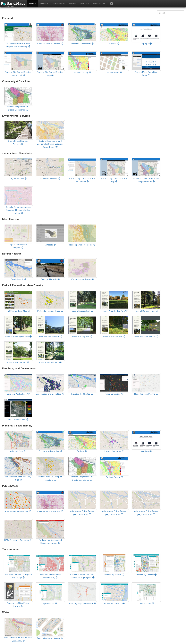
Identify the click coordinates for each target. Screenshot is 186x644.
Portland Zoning (82, 63)
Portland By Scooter (146, 565)
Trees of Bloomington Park (18, 327)
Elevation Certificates (82, 384)
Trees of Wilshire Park (50, 353)
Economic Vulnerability (82, 34)
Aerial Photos (59, 4)
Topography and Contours (82, 235)
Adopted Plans (18, 441)
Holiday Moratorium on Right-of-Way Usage (18, 566)
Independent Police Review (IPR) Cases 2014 (114, 503)
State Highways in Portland (82, 594)
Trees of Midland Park (114, 327)
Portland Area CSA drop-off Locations (50, 469)
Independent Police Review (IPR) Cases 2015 (146, 503)
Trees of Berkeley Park (146, 301)
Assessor (44, 4)
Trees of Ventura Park (18, 353)
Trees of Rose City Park (146, 327)
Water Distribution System (50, 628)
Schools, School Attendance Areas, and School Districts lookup (18, 200)
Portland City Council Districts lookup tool (18, 64)
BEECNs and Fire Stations (18, 502)
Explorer (114, 34)
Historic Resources (114, 441)
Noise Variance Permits (146, 384)
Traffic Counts (146, 594)
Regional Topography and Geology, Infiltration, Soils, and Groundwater (50, 134)
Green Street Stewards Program (18, 133)
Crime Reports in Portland (50, 34)
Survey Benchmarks (114, 594)
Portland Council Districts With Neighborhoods (146, 170)
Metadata (50, 235)
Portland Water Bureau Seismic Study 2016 (18, 630)
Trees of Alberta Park (82, 301)
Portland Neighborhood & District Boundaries (18, 99)
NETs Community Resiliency (18, 530)
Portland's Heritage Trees (50, 301)
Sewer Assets (99, 4)
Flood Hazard (18, 269)
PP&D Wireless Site (18, 410)
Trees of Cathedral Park (50, 327)
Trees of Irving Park (82, 327)
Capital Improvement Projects (18, 236)
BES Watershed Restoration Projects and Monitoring (18, 35)
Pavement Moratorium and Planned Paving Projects (82, 566)
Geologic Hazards (50, 269)
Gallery (32, 4)
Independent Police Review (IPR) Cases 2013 (82, 503)
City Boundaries (18, 169)
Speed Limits (50, 594)
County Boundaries (50, 169)
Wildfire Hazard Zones (82, 269)
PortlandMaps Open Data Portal (146, 64)
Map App (146, 34)
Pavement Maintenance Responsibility (50, 566)
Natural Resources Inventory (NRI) (18, 469)
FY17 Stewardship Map (18, 301)
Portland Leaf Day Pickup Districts (18, 595)
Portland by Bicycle (114, 565)
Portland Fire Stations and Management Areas (50, 532)
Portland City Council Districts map (50, 64)
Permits (72, 4)
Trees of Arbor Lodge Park (114, 301)
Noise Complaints (114, 384)
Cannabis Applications (18, 384)
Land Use (84, 4)
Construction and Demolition (50, 384)
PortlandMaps (114, 63)
